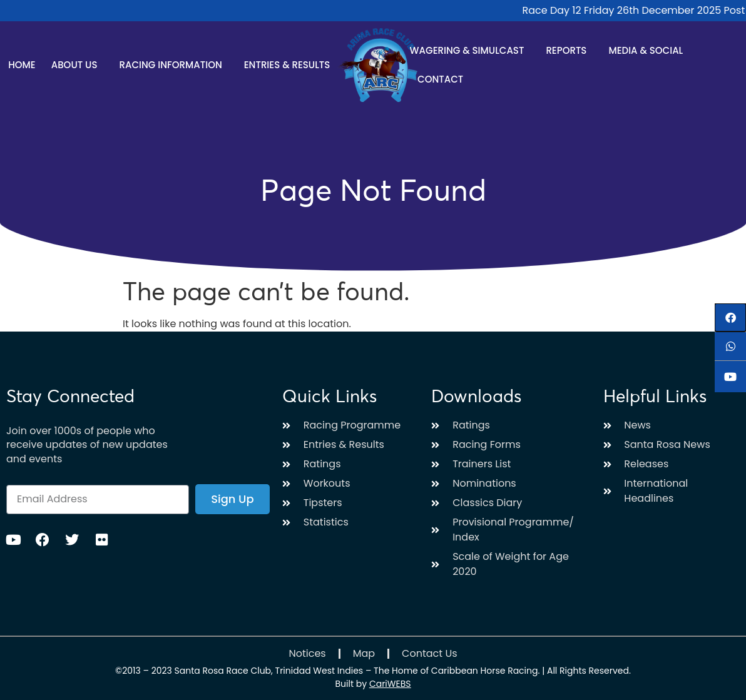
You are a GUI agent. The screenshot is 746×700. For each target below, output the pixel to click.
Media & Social (649, 50)
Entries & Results (290, 65)
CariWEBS (390, 684)
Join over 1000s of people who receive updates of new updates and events (87, 445)
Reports (569, 50)
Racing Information (174, 65)
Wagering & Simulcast (470, 50)
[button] (730, 317)
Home (22, 65)
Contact (440, 79)
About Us (78, 65)
